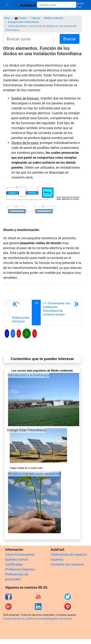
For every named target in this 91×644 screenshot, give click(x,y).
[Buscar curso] (57, 5)
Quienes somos (17, 559)
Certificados (14, 564)
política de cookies (62, 619)
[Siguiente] (61, 313)
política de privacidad (37, 619)
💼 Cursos (21, 18)
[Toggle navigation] (7, 4)
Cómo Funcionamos (20, 555)
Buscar (70, 39)
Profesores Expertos (20, 569)
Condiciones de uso (14, 619)
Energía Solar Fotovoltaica (23, 22)
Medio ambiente (54, 18)
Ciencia (35, 18)
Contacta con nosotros (67, 564)
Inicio (7, 18)
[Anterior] (21, 313)
